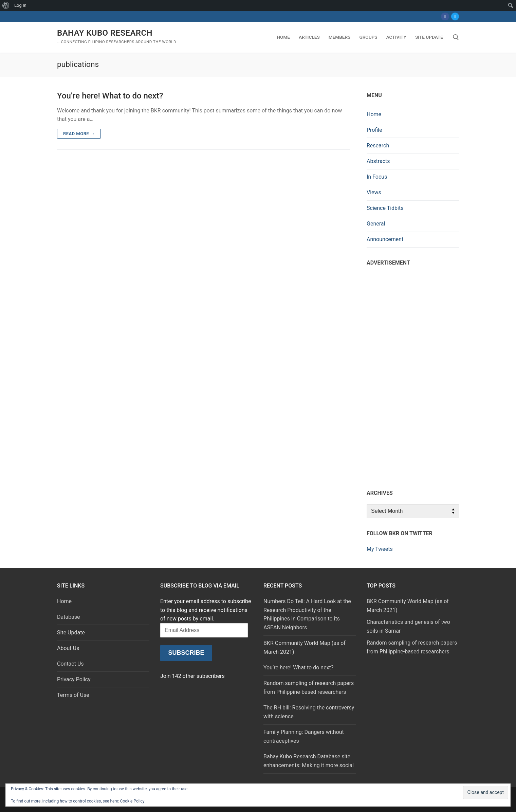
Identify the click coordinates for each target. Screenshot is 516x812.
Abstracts (378, 161)
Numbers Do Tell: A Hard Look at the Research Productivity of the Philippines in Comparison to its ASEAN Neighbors (307, 615)
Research (378, 146)
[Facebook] (445, 16)
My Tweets (380, 549)
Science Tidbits (385, 208)
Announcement (385, 239)
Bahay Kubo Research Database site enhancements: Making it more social (309, 761)
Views (374, 192)
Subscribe (186, 653)
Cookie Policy (132, 801)
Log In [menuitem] (20, 5)
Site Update (71, 633)
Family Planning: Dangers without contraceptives (304, 736)
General (376, 224)
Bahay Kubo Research (105, 33)
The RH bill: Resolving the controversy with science (309, 712)
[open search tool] (456, 37)
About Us (68, 648)
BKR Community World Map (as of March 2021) (305, 647)
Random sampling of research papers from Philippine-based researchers (309, 688)
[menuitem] (6, 5)
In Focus (377, 177)
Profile (374, 130)
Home (374, 114)
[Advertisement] (413, 376)
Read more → (79, 134)
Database (69, 617)
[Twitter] (455, 16)
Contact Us (70, 664)
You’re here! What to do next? (110, 96)
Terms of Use (73, 695)
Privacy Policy (74, 679)
